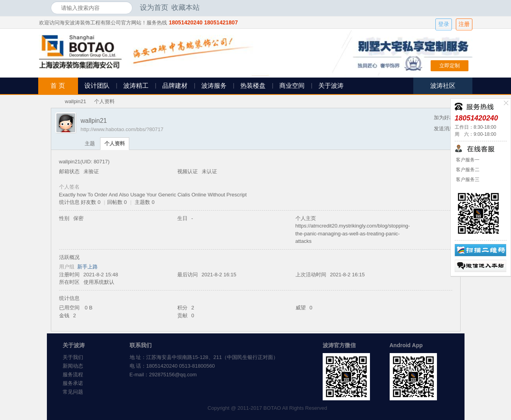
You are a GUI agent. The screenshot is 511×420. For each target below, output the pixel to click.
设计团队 (97, 86)
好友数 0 (91, 202)
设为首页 (154, 7)
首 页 (58, 86)
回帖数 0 (117, 202)
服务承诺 (73, 383)
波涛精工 (136, 86)
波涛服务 (214, 86)
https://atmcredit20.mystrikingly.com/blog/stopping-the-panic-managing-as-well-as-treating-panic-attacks (353, 233)
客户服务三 (467, 179)
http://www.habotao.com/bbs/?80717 (122, 129)
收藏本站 (186, 7)
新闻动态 (73, 366)
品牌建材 (175, 86)
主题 (90, 143)
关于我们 (73, 357)
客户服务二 (467, 170)
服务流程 (73, 375)
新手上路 (87, 267)
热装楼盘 (253, 86)
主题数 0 (145, 202)
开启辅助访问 (459, 7)
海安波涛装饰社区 (54, 101)
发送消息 (444, 129)
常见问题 (73, 392)
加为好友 (444, 117)
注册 (464, 24)
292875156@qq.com (173, 375)
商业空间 (292, 86)
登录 (444, 24)
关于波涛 (331, 86)
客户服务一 (467, 160)
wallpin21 (76, 101)
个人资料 (115, 143)
